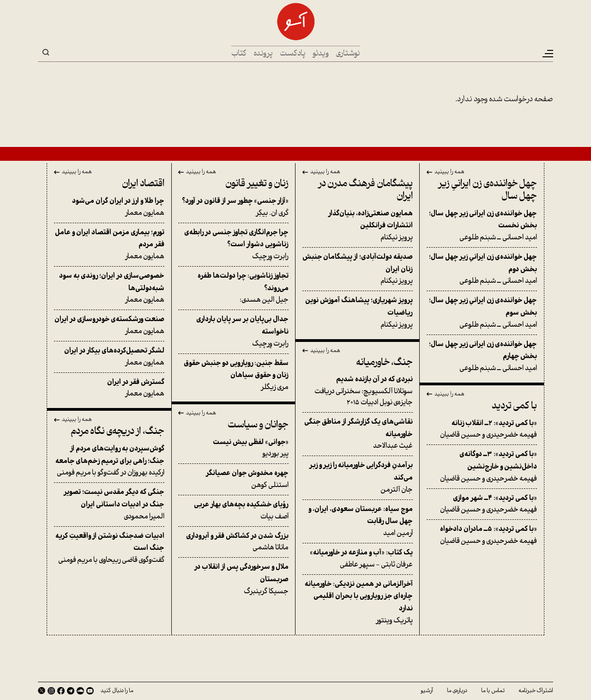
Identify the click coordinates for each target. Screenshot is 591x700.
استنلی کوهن (233, 479)
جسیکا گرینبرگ (233, 579)
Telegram (71, 691)
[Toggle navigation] (547, 54)
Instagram (51, 691)
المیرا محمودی (109, 504)
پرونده (263, 54)
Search (46, 52)
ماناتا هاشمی (233, 542)
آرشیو (427, 691)
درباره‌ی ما (457, 691)
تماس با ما (493, 691)
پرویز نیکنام (358, 225)
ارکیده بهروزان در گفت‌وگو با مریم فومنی (109, 461)
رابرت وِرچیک (233, 244)
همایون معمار (109, 207)
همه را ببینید (449, 172)
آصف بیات (233, 511)
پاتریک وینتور (358, 602)
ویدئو (321, 54)
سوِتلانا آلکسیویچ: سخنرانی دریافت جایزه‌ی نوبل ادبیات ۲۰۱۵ (358, 391)
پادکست (293, 54)
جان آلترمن (358, 477)
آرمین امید (358, 521)
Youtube (90, 691)
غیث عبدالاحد (358, 434)
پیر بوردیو (233, 448)
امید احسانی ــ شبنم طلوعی (482, 225)
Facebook (61, 691)
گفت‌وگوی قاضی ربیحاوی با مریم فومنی (109, 548)
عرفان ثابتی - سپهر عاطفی (358, 559)
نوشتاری (348, 54)
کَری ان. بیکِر (233, 207)
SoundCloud (80, 691)
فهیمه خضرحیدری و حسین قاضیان (482, 429)
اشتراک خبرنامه (536, 691)
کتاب (239, 54)
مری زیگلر (233, 375)
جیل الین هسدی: (233, 288)
